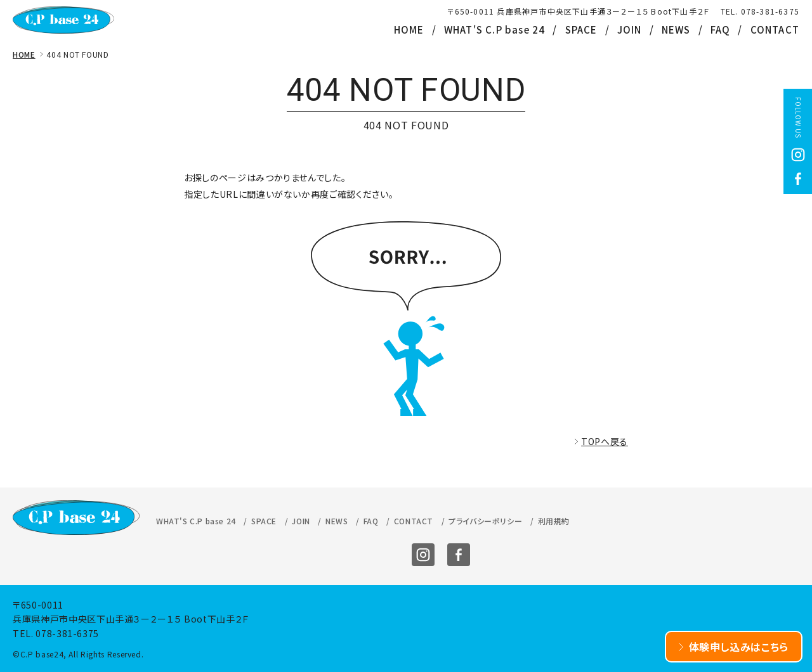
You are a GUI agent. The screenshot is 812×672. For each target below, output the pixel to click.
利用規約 (554, 521)
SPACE (581, 29)
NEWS (676, 29)
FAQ (721, 29)
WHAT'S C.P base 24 (495, 29)
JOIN (630, 29)
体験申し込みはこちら (739, 647)
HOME (409, 29)
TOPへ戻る (605, 441)
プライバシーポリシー (485, 521)
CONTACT (775, 29)
